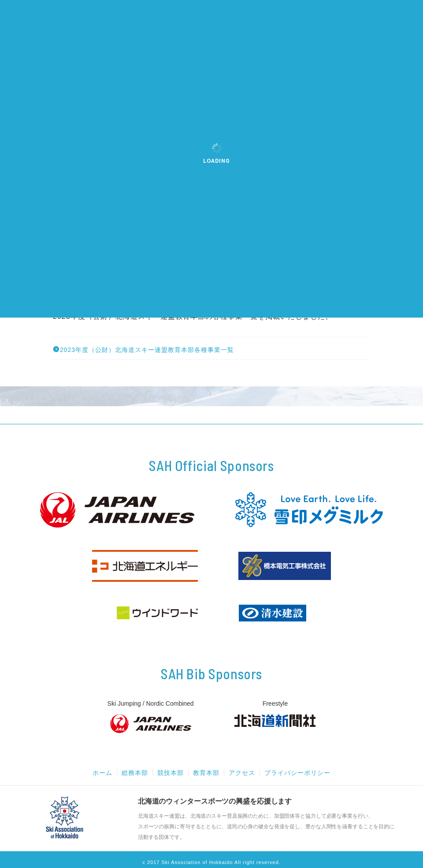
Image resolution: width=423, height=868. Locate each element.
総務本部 (135, 773)
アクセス (242, 773)
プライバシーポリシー (297, 773)
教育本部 (206, 773)
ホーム (102, 773)
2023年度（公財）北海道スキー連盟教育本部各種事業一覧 (143, 350)
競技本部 (171, 773)
